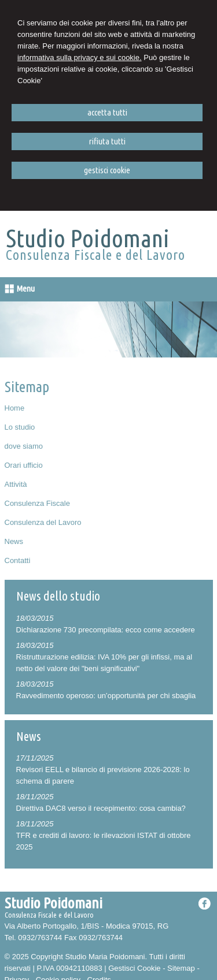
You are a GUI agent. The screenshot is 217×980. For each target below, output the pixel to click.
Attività (16, 484)
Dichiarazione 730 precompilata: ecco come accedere (106, 630)
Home (15, 408)
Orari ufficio (24, 465)
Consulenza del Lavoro (43, 522)
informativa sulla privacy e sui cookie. (80, 57)
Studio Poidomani (88, 238)
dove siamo (24, 446)
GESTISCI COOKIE (107, 170)
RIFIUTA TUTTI (107, 141)
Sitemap (181, 968)
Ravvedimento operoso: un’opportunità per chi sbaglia (106, 696)
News (14, 541)
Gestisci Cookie (134, 968)
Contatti (18, 560)
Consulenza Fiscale (37, 503)
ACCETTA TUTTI (107, 112)
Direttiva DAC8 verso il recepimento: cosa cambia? (101, 808)
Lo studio (20, 427)
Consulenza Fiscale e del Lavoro (95, 255)
